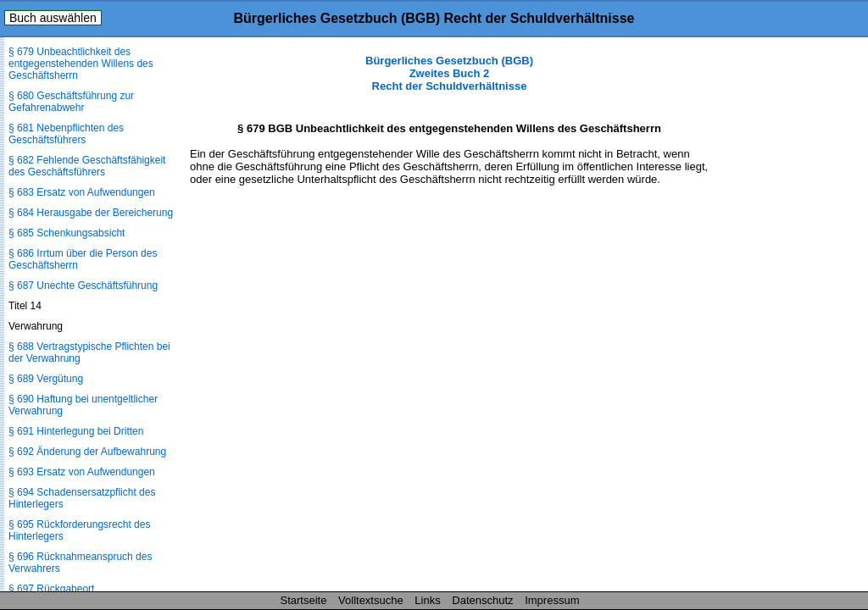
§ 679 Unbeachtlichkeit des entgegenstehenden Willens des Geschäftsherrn (81, 64)
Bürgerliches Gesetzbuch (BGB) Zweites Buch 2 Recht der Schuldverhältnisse (449, 73)
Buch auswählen (53, 18)
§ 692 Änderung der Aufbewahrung (87, 452)
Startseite (304, 600)
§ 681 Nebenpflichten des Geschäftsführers (66, 134)
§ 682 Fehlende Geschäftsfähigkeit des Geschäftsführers (87, 166)
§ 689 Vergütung (46, 379)
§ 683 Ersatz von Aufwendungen (82, 192)
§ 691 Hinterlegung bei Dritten (76, 431)
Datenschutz (482, 600)
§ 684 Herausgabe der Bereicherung (91, 213)
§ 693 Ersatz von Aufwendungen (82, 472)
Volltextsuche (371, 600)
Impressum (552, 600)
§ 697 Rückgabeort (51, 589)
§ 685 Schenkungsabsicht (67, 233)
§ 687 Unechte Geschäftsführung (83, 286)
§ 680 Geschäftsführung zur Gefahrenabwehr (71, 102)
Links (427, 600)
